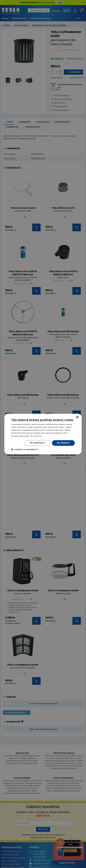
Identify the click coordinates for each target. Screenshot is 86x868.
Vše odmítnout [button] (37, 443)
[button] (25, 449)
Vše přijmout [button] (63, 443)
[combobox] (77, 417)
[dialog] (43, 434)
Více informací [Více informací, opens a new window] (36, 436)
